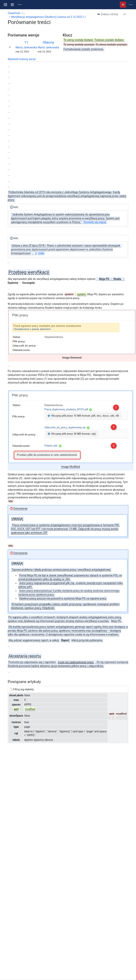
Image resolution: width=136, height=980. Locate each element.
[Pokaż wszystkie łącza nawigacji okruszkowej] (24, 13)
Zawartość (14, 13)
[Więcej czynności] (125, 14)
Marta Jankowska (26, 47)
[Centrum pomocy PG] (20, 5)
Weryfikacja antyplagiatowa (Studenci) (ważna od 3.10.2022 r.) (48, 17)
